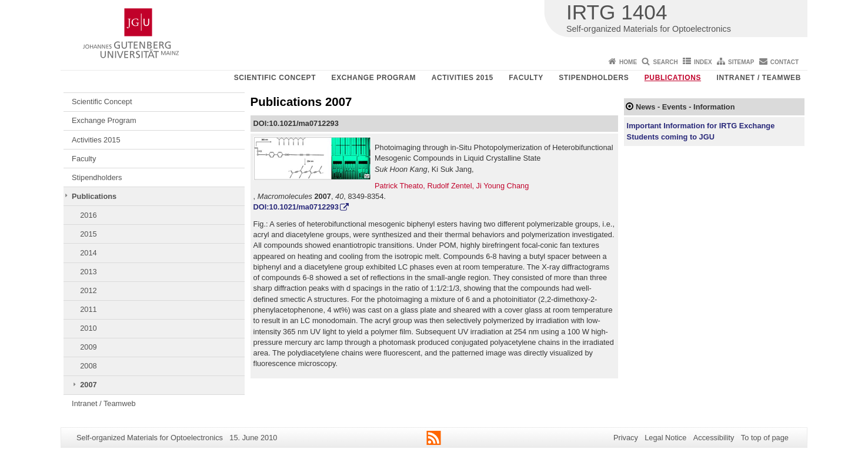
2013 (88, 272)
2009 (88, 347)
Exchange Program (374, 78)
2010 (88, 328)
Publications (673, 78)
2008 (88, 366)
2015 (88, 234)
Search (665, 62)
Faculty (526, 78)
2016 (88, 215)
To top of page (765, 438)
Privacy (626, 438)
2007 (88, 385)
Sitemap (741, 62)
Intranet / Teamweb (759, 78)
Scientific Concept (275, 78)
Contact (784, 62)
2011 (88, 309)
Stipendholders (594, 78)
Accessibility (714, 438)
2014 (88, 253)
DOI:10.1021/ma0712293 (296, 207)
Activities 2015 (463, 78)
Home (628, 62)
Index (703, 62)
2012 (88, 290)
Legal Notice (665, 438)
